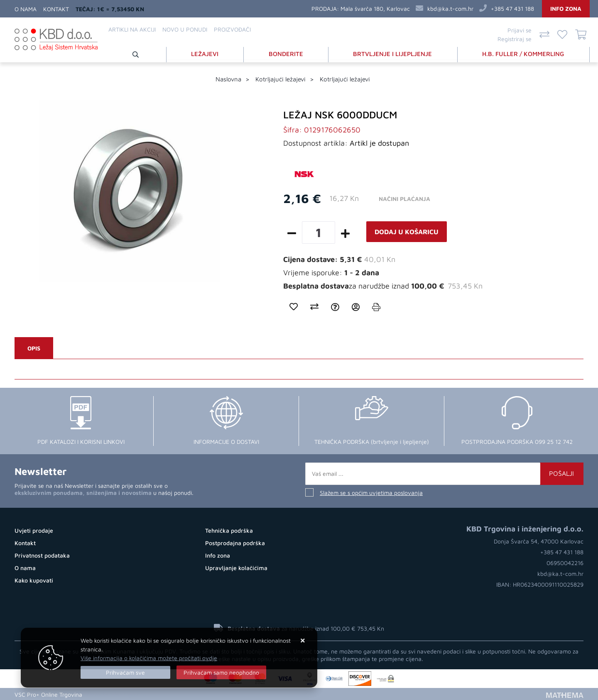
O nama (26, 9)
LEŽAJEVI (206, 53)
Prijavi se (520, 30)
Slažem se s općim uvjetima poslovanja (371, 492)
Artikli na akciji (132, 29)
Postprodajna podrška (235, 542)
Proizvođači (232, 29)
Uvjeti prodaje (34, 530)
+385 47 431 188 (512, 9)
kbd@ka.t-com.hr (450, 9)
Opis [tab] (34, 348)
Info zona (566, 9)
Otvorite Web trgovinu (117, 694)
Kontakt (56, 9)
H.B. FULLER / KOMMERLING (524, 53)
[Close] (125, 672)
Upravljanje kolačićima (236, 567)
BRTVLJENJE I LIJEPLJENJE (393, 53)
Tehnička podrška (229, 530)
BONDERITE (287, 53)
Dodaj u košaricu (407, 231)
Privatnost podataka (42, 555)
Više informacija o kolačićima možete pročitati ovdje (149, 658)
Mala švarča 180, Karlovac (375, 9)
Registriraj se (515, 39)
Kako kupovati (34, 580)
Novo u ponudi (185, 29)
